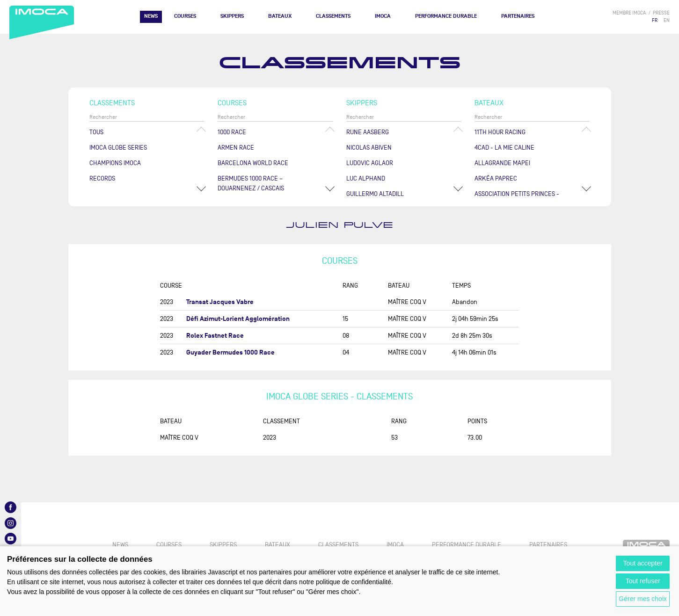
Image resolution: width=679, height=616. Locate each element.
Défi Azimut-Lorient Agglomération (238, 319)
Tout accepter (643, 563)
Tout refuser (643, 581)
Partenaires (518, 16)
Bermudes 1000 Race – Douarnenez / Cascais (251, 183)
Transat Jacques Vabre (220, 302)
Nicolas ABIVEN (369, 148)
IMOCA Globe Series (118, 148)
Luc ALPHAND (366, 178)
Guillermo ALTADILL (375, 194)
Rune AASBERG (368, 132)
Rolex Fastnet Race (215, 336)
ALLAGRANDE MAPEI (502, 163)
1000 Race (232, 132)
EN (667, 20)
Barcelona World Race (253, 163)
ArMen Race (236, 148)
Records (102, 178)
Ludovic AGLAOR (370, 163)
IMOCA (383, 16)
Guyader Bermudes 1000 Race (230, 352)
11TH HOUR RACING (500, 132)
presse (661, 13)
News (151, 16)
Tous (96, 132)
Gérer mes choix (643, 599)
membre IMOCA (629, 13)
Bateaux (280, 16)
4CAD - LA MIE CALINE (504, 148)
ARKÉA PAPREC (496, 178)
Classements (333, 16)
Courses (185, 16)
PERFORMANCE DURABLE (446, 16)
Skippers (232, 16)
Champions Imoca (115, 163)
